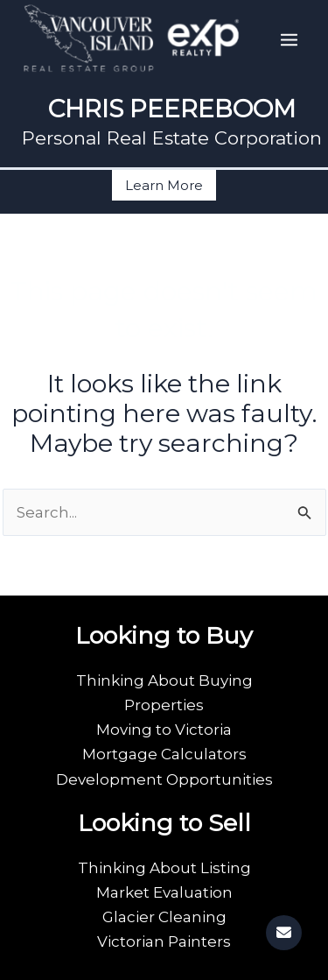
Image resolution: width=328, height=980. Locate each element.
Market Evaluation (164, 892)
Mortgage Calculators (164, 754)
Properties (164, 705)
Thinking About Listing (164, 868)
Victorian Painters (164, 941)
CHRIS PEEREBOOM (172, 109)
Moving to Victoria (164, 730)
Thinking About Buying (164, 680)
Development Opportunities (164, 779)
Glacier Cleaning (164, 917)
